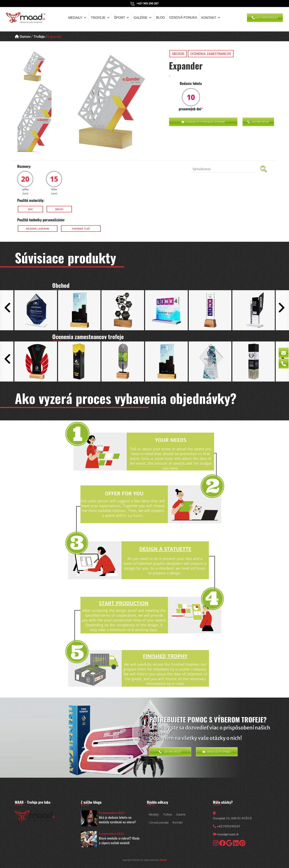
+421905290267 (265, 18)
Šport (122, 18)
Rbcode (163, 860)
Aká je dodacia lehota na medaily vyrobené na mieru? (117, 820)
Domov (23, 36)
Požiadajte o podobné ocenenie (203, 122)
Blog (161, 18)
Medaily (78, 18)
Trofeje (100, 18)
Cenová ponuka (183, 18)
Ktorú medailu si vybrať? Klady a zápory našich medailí (119, 840)
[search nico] (223, 169)
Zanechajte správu (217, 752)
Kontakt (211, 18)
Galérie (143, 18)
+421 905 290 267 (148, 3)
